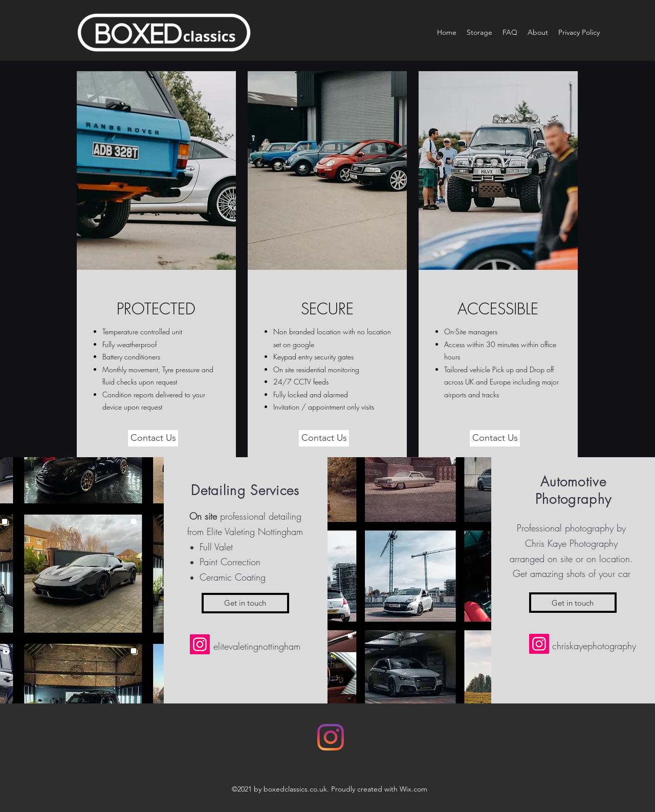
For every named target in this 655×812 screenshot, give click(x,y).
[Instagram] (200, 644)
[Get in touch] (245, 603)
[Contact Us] (153, 438)
